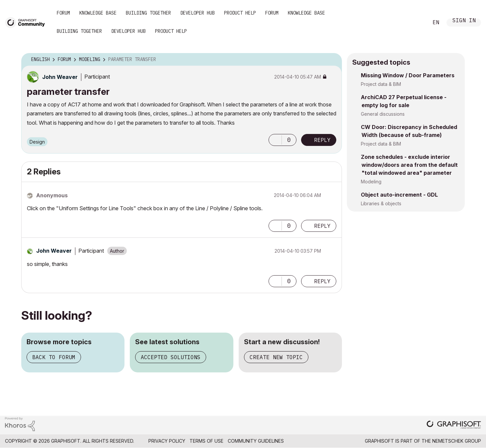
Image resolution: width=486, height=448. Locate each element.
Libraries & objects (381, 203)
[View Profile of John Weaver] (60, 77)
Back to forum (54, 357)
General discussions (383, 114)
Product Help (240, 13)
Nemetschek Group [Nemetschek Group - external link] (457, 441)
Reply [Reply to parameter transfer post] (322, 140)
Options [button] (333, 60)
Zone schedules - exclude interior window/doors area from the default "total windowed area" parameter (409, 165)
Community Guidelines (256, 441)
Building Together (148, 13)
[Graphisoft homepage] (454, 425)
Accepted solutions (171, 357)
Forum (63, 13)
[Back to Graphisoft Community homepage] (27, 22)
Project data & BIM (381, 84)
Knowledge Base (98, 13)
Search (416, 23)
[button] (275, 140)
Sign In (464, 21)
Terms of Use (206, 441)
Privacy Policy (167, 441)
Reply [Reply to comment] (322, 226)
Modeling (371, 182)
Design (37, 142)
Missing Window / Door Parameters (408, 75)
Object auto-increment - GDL (399, 195)
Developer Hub (198, 13)
